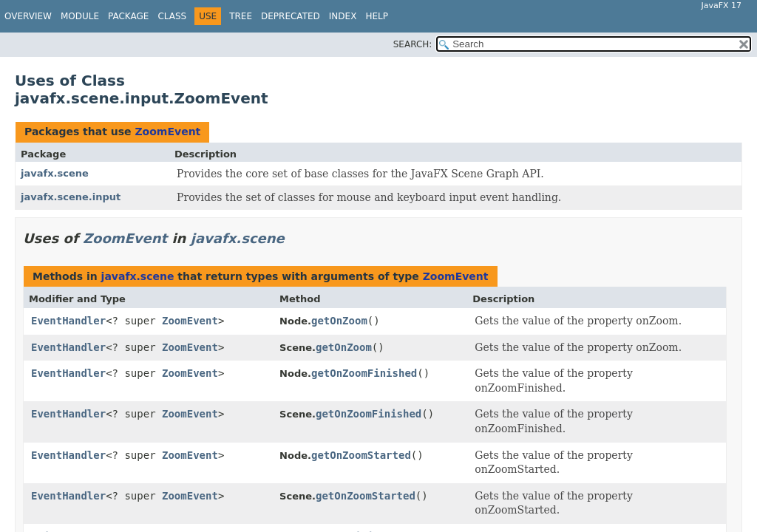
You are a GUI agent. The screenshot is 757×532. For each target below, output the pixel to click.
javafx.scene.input (71, 197)
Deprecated (291, 16)
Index (343, 16)
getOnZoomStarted (361, 455)
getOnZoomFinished (364, 373)
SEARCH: (413, 44)
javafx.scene (55, 173)
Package (128, 16)
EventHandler (68, 321)
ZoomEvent (167, 132)
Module (80, 16)
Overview (28, 16)
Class (172, 16)
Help (377, 16)
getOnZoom (339, 321)
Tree (241, 16)
